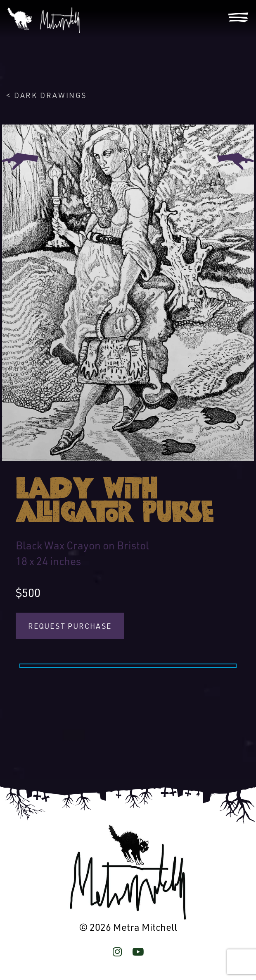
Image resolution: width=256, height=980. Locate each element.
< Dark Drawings (46, 95)
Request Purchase (70, 626)
